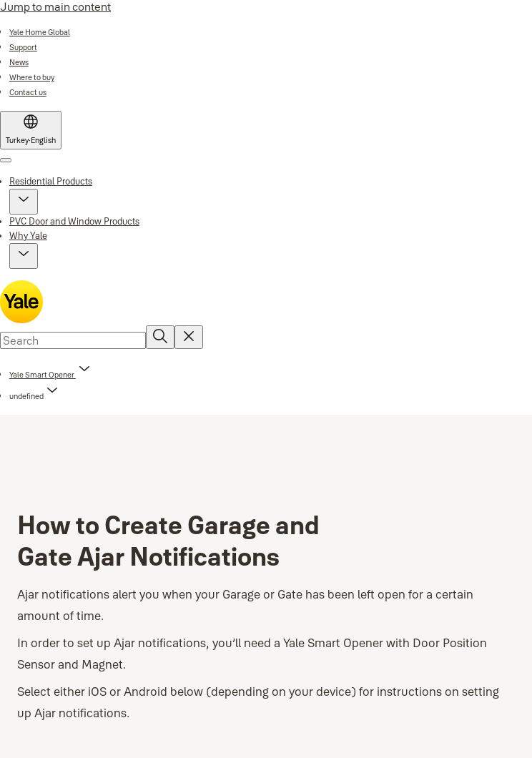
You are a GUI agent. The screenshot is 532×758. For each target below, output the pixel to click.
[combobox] (73, 340)
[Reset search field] (189, 337)
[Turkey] (31, 130)
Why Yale (28, 235)
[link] (40, 32)
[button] (24, 202)
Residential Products (51, 181)
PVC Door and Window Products (74, 221)
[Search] (160, 337)
